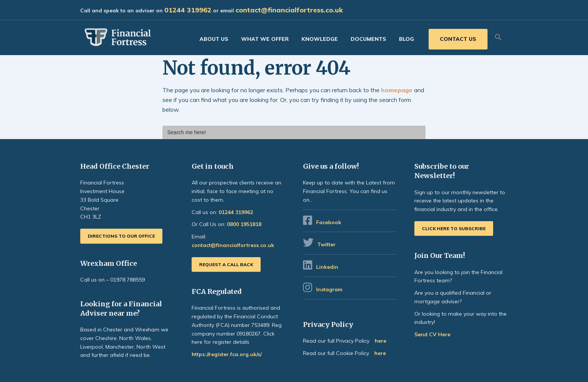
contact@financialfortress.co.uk (289, 10)
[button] (498, 37)
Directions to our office (121, 236)
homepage (397, 90)
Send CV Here (432, 334)
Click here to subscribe (454, 228)
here (380, 341)
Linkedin (327, 267)
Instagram (330, 289)
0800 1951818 (244, 224)
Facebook (329, 222)
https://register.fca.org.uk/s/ (227, 354)
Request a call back (226, 264)
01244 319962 (188, 10)
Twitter (326, 244)
